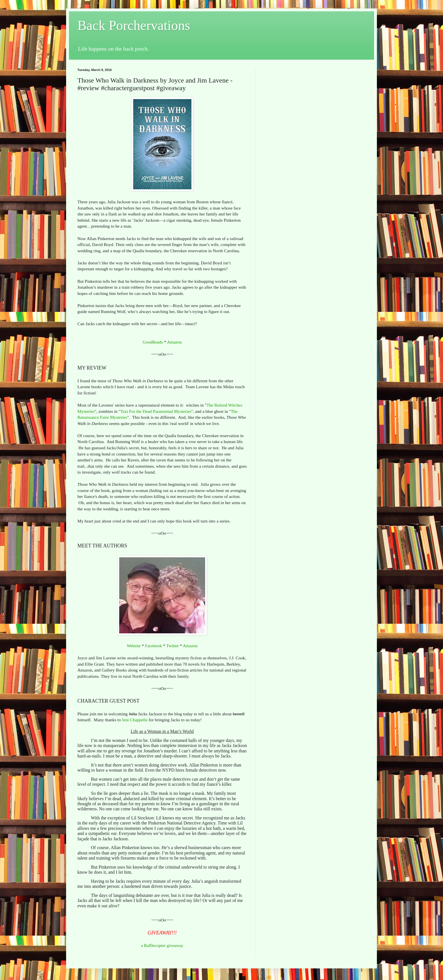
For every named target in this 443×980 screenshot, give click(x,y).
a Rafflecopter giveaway (162, 945)
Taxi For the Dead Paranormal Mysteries (156, 411)
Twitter (172, 646)
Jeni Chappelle (135, 720)
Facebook (153, 646)
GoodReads (153, 342)
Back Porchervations (134, 25)
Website (134, 646)
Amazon (174, 342)
